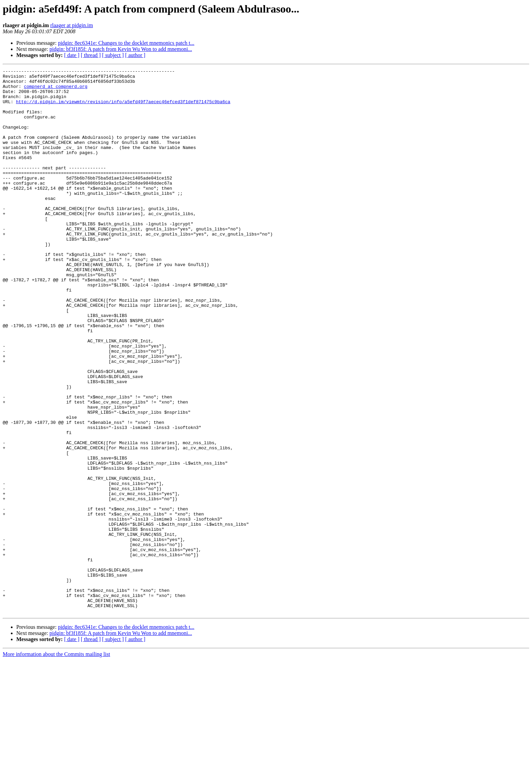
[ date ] (72, 55)
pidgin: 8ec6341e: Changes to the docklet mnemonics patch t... (126, 43)
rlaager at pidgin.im (72, 25)
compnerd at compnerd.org (55, 90)
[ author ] (135, 55)
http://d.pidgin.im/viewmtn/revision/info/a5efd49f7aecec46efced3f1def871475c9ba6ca (123, 109)
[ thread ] (91, 55)
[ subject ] (113, 55)
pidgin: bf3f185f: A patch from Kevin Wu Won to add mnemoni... (121, 49)
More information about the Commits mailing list (56, 763)
